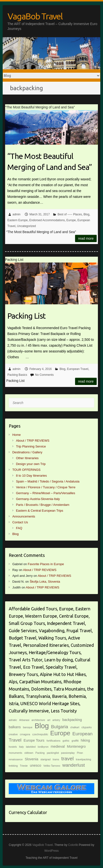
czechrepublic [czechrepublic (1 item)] (40, 734)
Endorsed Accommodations (47, 220)
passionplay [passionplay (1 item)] (68, 753)
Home (17, 435)
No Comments (44, 375)
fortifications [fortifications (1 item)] (54, 741)
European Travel (78, 369)
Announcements (24, 516)
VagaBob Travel (35, 16)
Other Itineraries (27, 458)
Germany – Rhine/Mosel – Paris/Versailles (46, 493)
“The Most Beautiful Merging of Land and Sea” (50, 162)
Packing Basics (17, 375)
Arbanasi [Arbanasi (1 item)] (24, 720)
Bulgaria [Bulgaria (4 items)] (60, 727)
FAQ (19, 528)
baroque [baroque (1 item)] (28, 727)
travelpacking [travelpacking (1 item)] (83, 759)
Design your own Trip (31, 464)
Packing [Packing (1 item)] (40, 753)
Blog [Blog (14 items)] (42, 726)
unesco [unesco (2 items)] (36, 765)
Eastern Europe (18, 220)
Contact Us (20, 522)
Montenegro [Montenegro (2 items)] (76, 746)
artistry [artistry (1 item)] (56, 720)
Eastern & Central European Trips (40, 511)
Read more (86, 238)
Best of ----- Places (70, 214)
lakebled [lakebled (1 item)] (31, 747)
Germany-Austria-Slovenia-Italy (38, 499)
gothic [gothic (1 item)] (66, 741)
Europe (71, 220)
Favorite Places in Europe (46, 564)
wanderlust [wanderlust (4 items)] (73, 765)
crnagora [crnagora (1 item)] (25, 734)
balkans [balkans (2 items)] (15, 727)
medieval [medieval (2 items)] (58, 746)
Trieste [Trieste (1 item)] (24, 766)
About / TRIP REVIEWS (33, 441)
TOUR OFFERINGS (26, 470)
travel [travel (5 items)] (67, 758)
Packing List (26, 316)
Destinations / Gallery (27, 452)
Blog (86, 214)
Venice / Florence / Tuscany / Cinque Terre (46, 487)
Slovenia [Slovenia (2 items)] (32, 759)
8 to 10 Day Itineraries (31, 476)
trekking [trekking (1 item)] (13, 766)
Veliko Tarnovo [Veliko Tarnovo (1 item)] (52, 766)
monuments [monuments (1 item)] (16, 753)
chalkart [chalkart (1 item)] (75, 727)
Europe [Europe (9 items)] (60, 733)
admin (17, 214)
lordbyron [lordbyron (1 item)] (43, 747)
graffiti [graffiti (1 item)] (75, 741)
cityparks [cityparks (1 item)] (86, 727)
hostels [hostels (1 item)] (13, 747)
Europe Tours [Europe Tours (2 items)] (34, 740)
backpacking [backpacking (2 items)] (72, 720)
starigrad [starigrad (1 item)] (45, 759)
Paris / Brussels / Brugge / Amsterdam (43, 505)
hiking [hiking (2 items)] (86, 740)
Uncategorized (26, 226)
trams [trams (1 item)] (56, 759)
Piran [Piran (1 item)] (80, 753)
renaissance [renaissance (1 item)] (16, 759)
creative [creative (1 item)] (13, 734)
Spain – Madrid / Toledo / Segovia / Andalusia (48, 481)
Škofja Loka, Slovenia (45, 582)
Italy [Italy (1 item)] (21, 747)
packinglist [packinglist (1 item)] (53, 753)
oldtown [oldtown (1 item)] (29, 753)
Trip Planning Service (31, 446)
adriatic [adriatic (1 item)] (13, 720)
